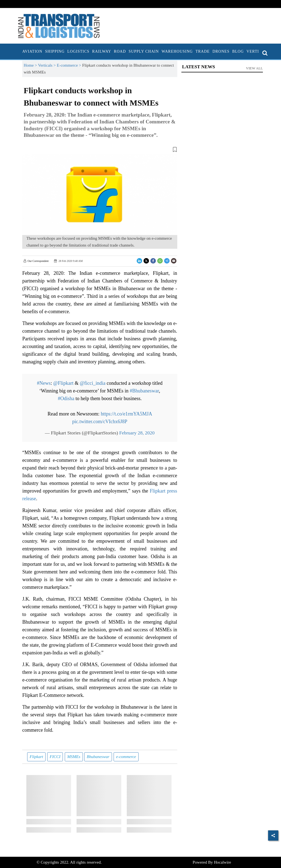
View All (254, 68)
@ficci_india (93, 383)
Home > (31, 65)
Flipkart (36, 757)
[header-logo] (59, 26)
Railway (102, 51)
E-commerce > (70, 65)
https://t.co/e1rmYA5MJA (126, 414)
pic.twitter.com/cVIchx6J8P (100, 422)
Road (120, 51)
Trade (203, 51)
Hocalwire (223, 862)
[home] (19, 51)
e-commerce (126, 757)
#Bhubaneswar (144, 391)
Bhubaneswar (98, 757)
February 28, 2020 (137, 433)
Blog (238, 51)
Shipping (55, 51)
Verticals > (47, 65)
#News (44, 383)
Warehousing (177, 51)
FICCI (55, 757)
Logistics (78, 51)
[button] (100, 151)
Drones (221, 51)
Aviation (32, 51)
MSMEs (74, 757)
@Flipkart (63, 383)
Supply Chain (144, 51)
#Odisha (66, 398)
